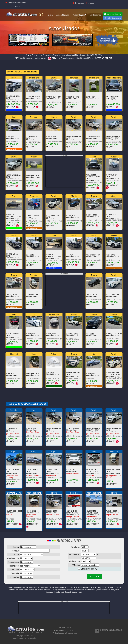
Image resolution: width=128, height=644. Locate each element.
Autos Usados (79, 15)
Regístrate (78, 3)
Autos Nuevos (63, 15)
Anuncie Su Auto (113, 14)
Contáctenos (95, 15)
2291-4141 (16, 6)
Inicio (50, 15)
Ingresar (90, 3)
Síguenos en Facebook (112, 630)
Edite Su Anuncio (113, 18)
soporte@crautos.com (16, 3)
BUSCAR (95, 576)
